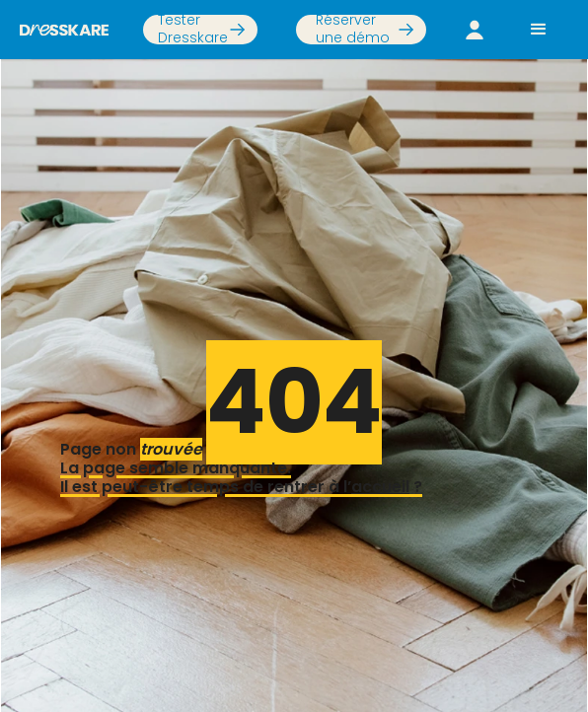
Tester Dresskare (193, 30)
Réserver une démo (353, 30)
